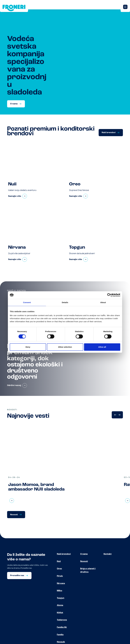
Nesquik (61, 642)
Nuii (59, 561)
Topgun (61, 598)
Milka (59, 591)
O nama (84, 554)
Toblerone (62, 620)
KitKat (60, 613)
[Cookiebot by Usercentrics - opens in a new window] (109, 295)
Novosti (84, 561)
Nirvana (61, 583)
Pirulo (60, 576)
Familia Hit (62, 627)
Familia (60, 635)
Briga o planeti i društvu (88, 570)
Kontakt (108, 554)
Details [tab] (65, 302)
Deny (28, 347)
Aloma (60, 605)
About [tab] (103, 302)
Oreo (59, 569)
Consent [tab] (27, 302)
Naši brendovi (64, 554)
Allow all (102, 347)
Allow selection (65, 347)
